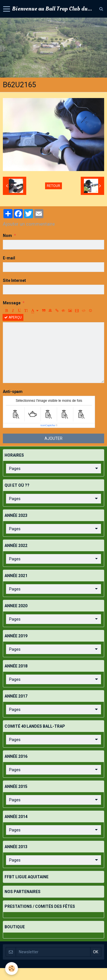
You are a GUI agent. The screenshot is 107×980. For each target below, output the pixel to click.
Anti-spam (13, 392)
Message (12, 303)
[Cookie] (12, 968)
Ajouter (53, 438)
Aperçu (13, 317)
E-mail (9, 258)
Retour (53, 186)
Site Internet (14, 280)
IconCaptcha (48, 425)
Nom (7, 236)
